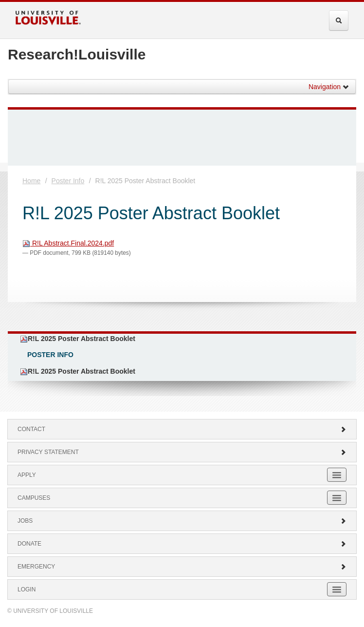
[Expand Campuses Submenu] (337, 498)
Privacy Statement (182, 452)
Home (31, 181)
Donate (182, 544)
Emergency (182, 567)
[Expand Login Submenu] (337, 589)
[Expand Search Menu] (339, 20)
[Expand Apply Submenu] (337, 475)
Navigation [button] (329, 87)
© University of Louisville (50, 611)
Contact (182, 429)
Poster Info (68, 181)
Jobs (182, 521)
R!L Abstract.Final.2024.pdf (68, 243)
